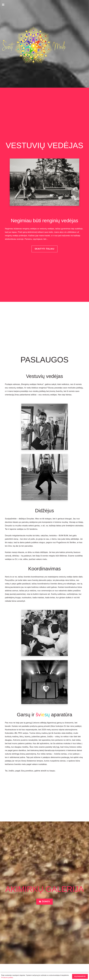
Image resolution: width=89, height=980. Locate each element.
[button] (3, 5)
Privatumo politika (7, 978)
